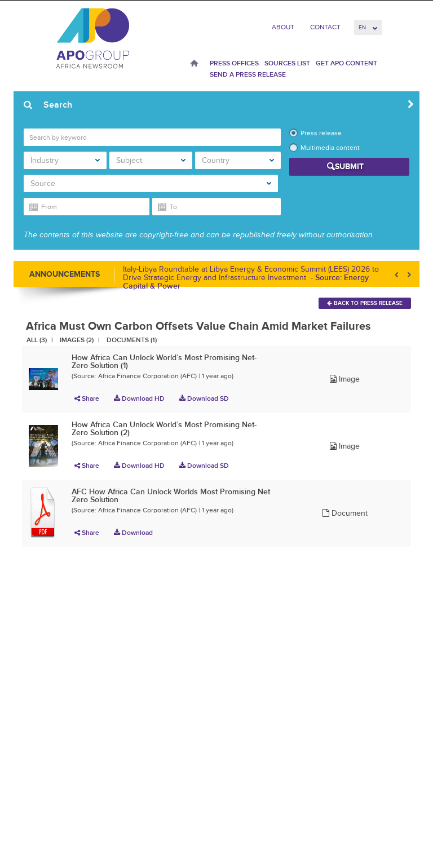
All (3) (37, 340)
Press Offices (234, 63)
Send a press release (248, 74)
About (283, 27)
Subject (151, 160)
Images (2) (77, 340)
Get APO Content (346, 63)
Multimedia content (330, 148)
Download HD (139, 398)
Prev (397, 275)
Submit (349, 166)
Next (408, 275)
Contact (325, 27)
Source (151, 183)
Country (238, 160)
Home (194, 64)
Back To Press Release (365, 303)
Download (133, 533)
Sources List (287, 63)
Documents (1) (132, 340)
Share (87, 398)
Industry (65, 160)
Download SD (204, 398)
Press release (321, 133)
